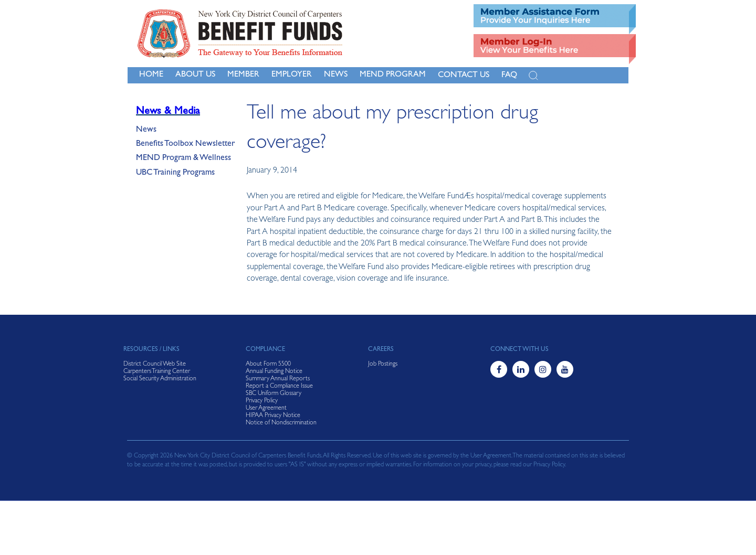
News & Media (168, 112)
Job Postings (383, 365)
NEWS (336, 75)
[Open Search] (533, 76)
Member (243, 75)
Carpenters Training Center (157, 372)
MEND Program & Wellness (183, 158)
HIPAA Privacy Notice (273, 416)
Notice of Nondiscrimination (281, 423)
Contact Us (464, 76)
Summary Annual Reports (278, 379)
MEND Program (393, 75)
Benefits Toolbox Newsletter (185, 144)
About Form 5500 (268, 365)
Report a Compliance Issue (279, 387)
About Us (195, 75)
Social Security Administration (160, 379)
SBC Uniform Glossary (274, 394)
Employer (292, 75)
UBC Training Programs (175, 173)
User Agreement (266, 409)
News (146, 130)
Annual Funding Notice (274, 372)
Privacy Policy (262, 401)
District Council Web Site (155, 365)
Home (151, 75)
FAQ (509, 76)
